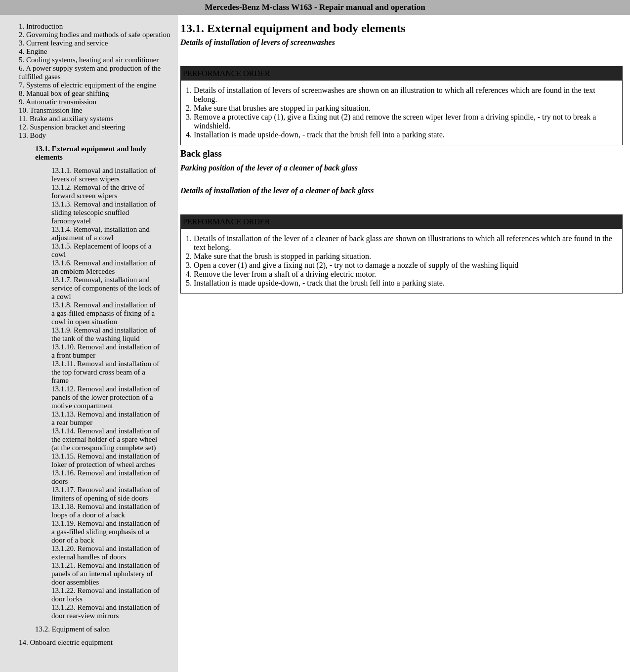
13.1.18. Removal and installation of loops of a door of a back (105, 511)
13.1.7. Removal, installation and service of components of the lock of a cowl (105, 288)
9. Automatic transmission (58, 102)
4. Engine (33, 51)
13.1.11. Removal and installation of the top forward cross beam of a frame (105, 372)
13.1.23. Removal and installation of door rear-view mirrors (105, 611)
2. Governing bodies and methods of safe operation (95, 35)
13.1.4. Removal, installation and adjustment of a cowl (101, 233)
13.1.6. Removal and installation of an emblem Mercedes (104, 267)
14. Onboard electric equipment (66, 642)
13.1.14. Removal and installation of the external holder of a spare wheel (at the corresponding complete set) (105, 439)
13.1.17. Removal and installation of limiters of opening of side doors (105, 494)
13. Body (32, 135)
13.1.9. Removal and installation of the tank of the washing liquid (104, 334)
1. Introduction (41, 26)
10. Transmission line (51, 110)
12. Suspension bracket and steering (72, 127)
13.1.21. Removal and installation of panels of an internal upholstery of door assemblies (105, 574)
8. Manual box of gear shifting (64, 93)
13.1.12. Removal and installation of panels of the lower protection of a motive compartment (105, 397)
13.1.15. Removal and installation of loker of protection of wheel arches (105, 460)
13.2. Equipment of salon (72, 629)
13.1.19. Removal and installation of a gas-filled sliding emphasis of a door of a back (105, 532)
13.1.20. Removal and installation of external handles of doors (105, 553)
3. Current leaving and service (63, 43)
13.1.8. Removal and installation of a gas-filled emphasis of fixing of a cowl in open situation (104, 313)
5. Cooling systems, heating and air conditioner (89, 60)
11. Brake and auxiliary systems (66, 119)
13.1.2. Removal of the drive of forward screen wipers (98, 191)
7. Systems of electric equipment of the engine (87, 85)
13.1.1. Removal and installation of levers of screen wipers (104, 175)
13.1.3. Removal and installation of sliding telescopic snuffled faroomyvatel (104, 212)
